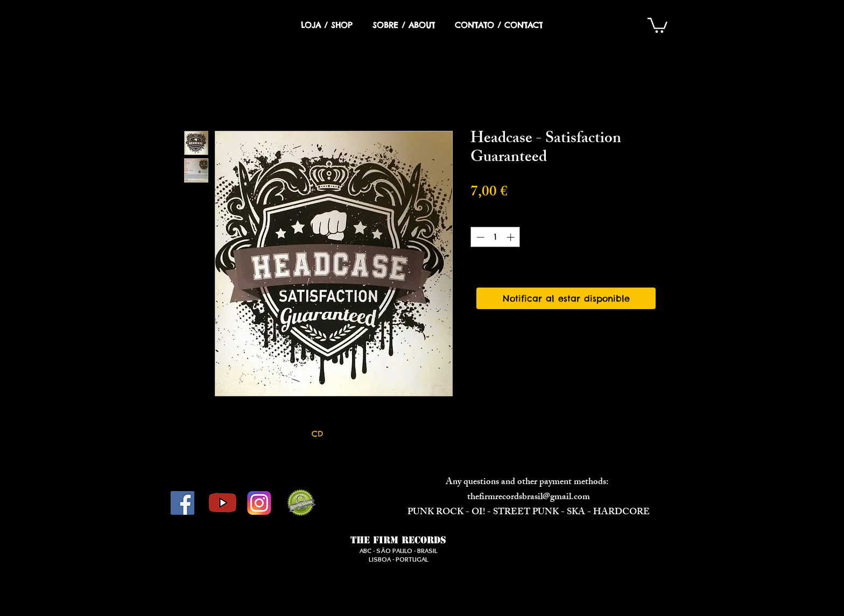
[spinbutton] (495, 237)
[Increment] (512, 237)
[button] (657, 24)
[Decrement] (479, 237)
